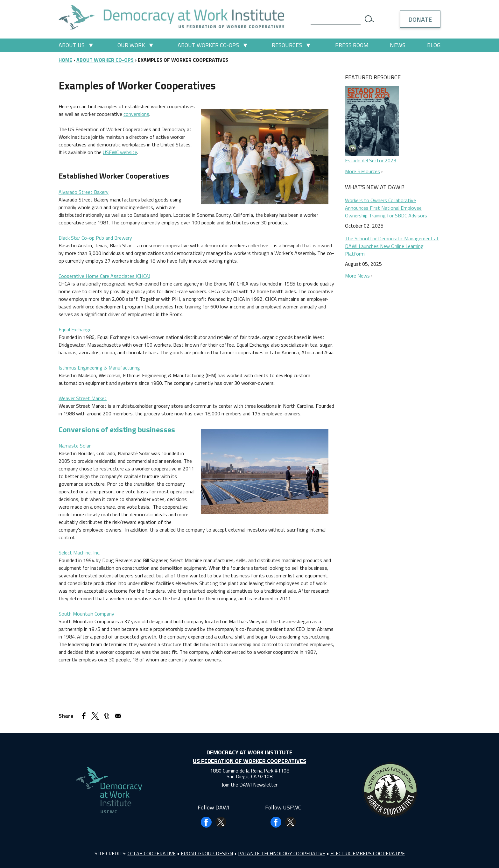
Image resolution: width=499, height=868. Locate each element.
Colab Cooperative (152, 853)
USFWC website (120, 152)
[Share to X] (95, 716)
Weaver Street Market (83, 398)
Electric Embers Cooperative (368, 853)
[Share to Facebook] (84, 716)
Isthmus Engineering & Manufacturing (99, 368)
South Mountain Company (86, 614)
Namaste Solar (75, 446)
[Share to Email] (118, 716)
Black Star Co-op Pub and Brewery (95, 238)
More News (357, 276)
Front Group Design (207, 853)
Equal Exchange (75, 329)
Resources (287, 45)
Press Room (352, 45)
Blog (434, 45)
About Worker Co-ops (208, 45)
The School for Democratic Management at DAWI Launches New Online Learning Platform (392, 246)
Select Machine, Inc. (79, 553)
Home (65, 60)
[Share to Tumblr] (107, 716)
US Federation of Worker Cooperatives (250, 761)
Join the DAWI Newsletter (250, 785)
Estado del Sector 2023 (371, 160)
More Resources (362, 171)
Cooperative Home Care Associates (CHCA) (104, 276)
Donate (420, 19)
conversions (136, 114)
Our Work (131, 45)
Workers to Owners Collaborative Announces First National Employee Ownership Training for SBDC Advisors (386, 208)
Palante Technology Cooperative (282, 853)
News (398, 45)
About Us (72, 45)
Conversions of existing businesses (117, 429)
